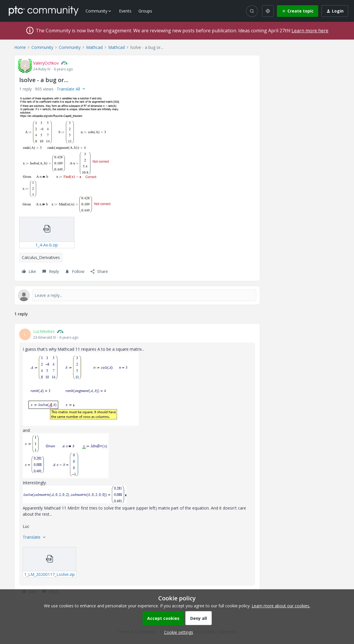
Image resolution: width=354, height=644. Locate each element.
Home (20, 47)
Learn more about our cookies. (281, 606)
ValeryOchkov (46, 63)
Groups (145, 11)
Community (42, 47)
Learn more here (310, 31)
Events (125, 11)
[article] (137, 462)
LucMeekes (44, 331)
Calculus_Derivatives (41, 257)
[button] (298, 11)
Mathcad (94, 47)
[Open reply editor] (137, 295)
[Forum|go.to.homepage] (44, 11)
